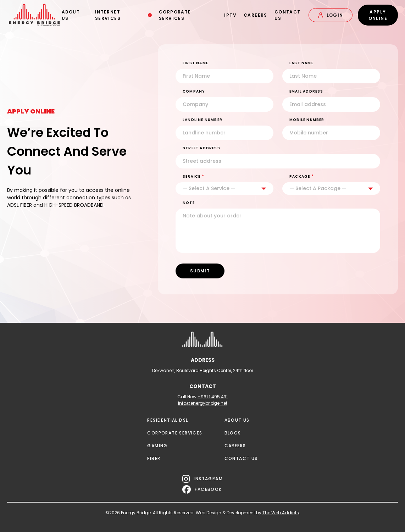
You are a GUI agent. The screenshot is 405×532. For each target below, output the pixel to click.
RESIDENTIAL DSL (168, 420)
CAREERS (255, 15)
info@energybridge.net (203, 403)
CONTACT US (287, 15)
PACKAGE (302, 176)
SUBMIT (200, 271)
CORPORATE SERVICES (175, 15)
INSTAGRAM (202, 479)
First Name (195, 63)
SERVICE (193, 176)
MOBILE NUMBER (307, 120)
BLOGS (233, 433)
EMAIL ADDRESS (306, 91)
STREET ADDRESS (201, 148)
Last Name (301, 63)
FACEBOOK (202, 489)
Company (194, 91)
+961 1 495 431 (213, 397)
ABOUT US (71, 15)
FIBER (154, 458)
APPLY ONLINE (378, 15)
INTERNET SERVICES (123, 15)
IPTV (230, 15)
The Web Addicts (281, 513)
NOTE (189, 203)
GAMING (157, 446)
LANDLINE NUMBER (202, 120)
